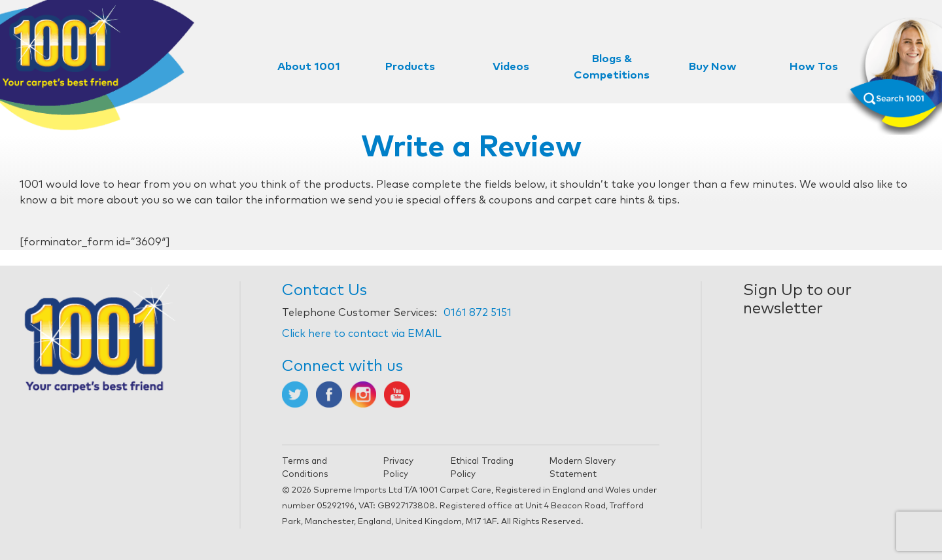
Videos (511, 67)
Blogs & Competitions (612, 67)
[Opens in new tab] (295, 394)
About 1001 (309, 67)
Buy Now (713, 67)
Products (410, 67)
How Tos (814, 67)
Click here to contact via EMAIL (362, 334)
